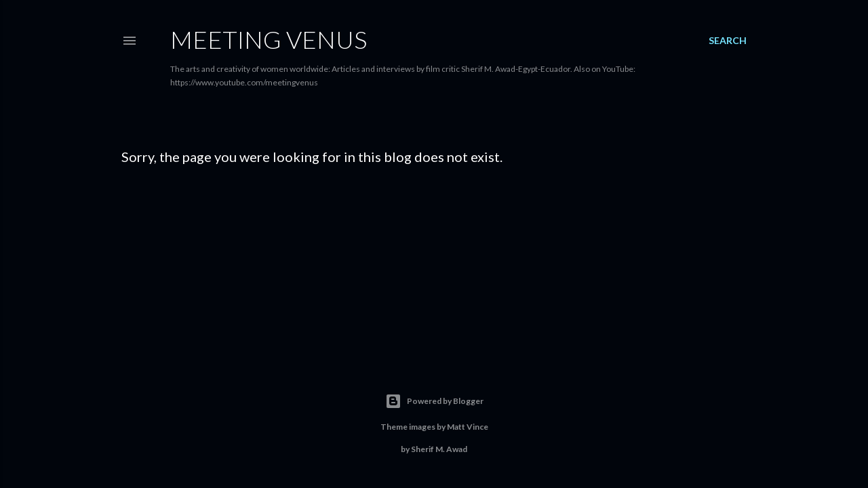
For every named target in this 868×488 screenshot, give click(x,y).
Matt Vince (468, 427)
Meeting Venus (269, 39)
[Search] (728, 41)
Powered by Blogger (434, 401)
